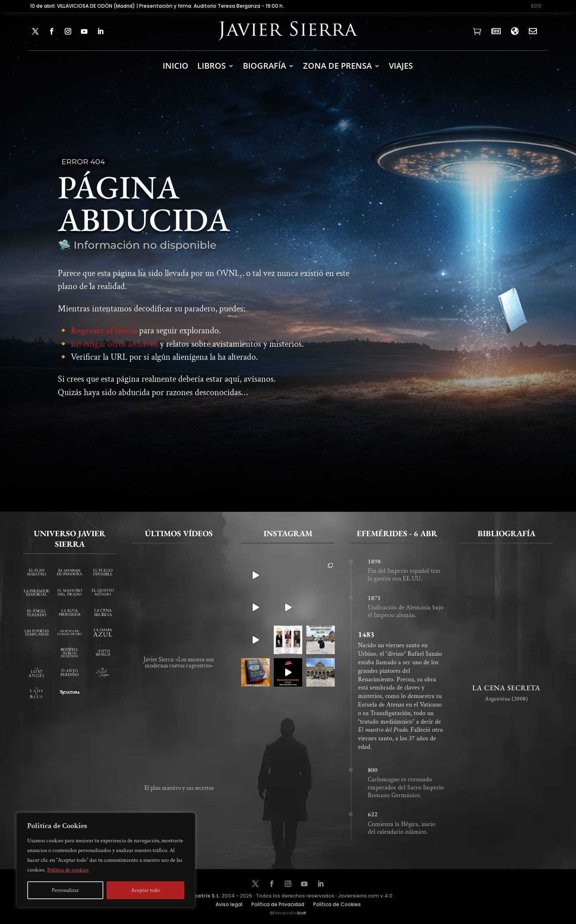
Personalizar (65, 890)
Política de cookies (68, 870)
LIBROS (212, 66)
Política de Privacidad (278, 905)
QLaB (301, 913)
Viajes (401, 66)
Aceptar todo (145, 890)
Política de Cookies (337, 905)
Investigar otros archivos (114, 349)
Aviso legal (229, 905)
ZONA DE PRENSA (337, 66)
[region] (106, 860)
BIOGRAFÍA (264, 66)
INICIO (176, 66)
